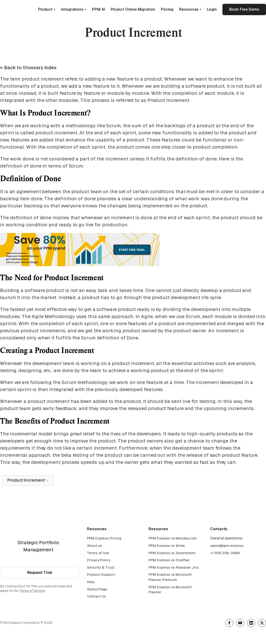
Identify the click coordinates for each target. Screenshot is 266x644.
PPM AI (98, 9)
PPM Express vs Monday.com (173, 539)
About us (94, 546)
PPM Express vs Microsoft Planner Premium (170, 578)
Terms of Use (98, 553)
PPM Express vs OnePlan (169, 561)
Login (212, 9)
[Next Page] (28, 480)
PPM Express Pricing (104, 539)
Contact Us (96, 597)
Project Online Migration (133, 9)
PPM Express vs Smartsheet (172, 553)
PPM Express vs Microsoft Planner (170, 590)
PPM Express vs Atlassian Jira (174, 568)
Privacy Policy (99, 561)
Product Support (101, 575)
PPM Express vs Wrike (167, 546)
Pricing (167, 9)
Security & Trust (101, 568)
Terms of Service (32, 591)
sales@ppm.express (227, 546)
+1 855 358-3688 (225, 553)
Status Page (97, 590)
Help (91, 582)
